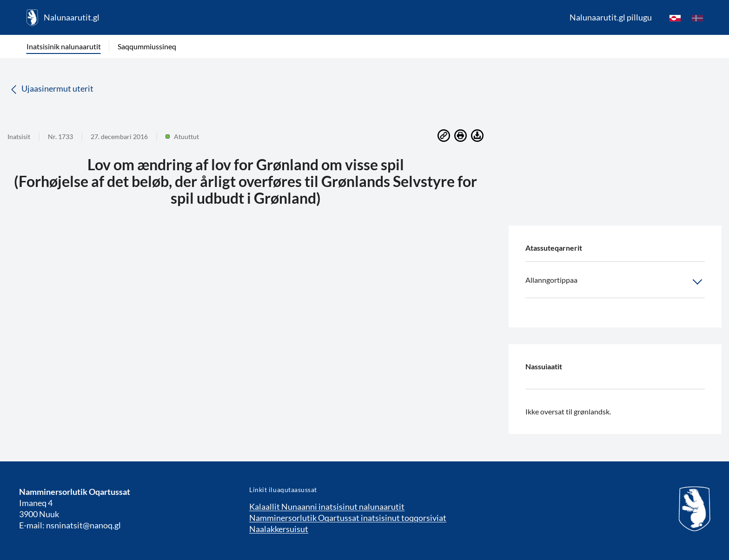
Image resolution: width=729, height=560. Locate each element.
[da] (697, 18)
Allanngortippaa (615, 282)
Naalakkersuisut (279, 529)
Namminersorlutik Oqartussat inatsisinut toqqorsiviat (348, 518)
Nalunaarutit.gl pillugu (611, 17)
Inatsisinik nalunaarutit (64, 46)
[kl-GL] (675, 18)
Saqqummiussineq (147, 46)
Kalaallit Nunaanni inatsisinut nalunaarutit (327, 507)
